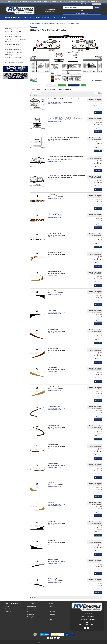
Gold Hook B (51, 502)
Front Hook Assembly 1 (55, 252)
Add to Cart (98, 228)
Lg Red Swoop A (53, 329)
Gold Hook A (52, 483)
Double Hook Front (54, 406)
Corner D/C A (52, 291)
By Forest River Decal (55, 233)
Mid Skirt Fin (52, 521)
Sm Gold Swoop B (53, 387)
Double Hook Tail (53, 445)
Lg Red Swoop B (53, 349)
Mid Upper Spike (53, 560)
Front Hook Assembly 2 (55, 272)
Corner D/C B (52, 310)
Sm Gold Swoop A (53, 368)
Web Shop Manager (66, 642)
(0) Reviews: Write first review (54, 237)
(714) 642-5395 (88, 613)
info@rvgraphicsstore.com (88, 619)
